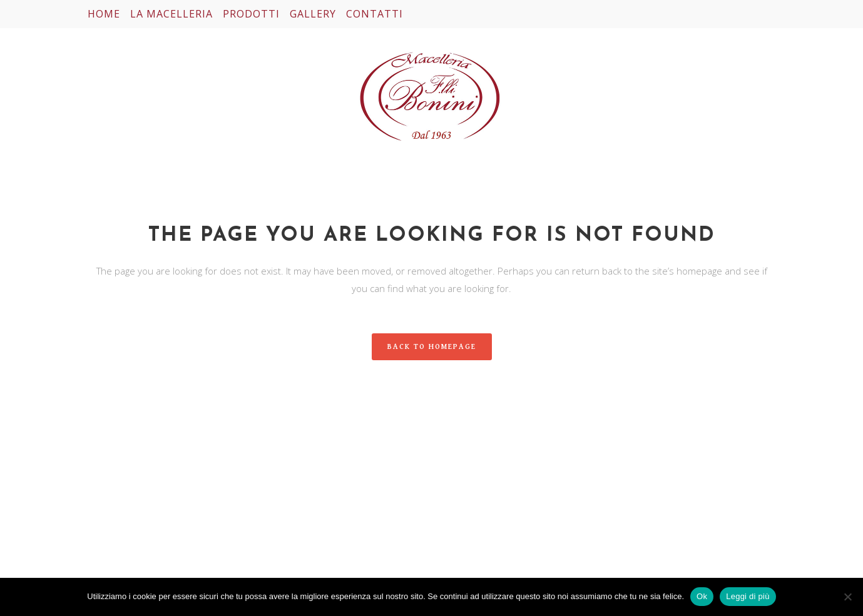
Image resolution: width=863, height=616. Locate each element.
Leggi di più (748, 596)
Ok (702, 596)
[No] (847, 597)
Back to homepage (432, 347)
